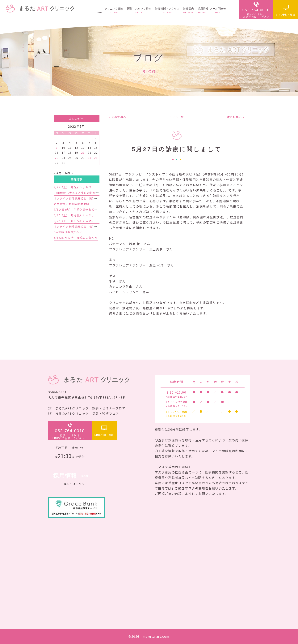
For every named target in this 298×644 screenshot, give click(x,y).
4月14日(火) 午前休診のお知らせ (77, 210)
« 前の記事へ (118, 117)
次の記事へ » (236, 117)
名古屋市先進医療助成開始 (71, 204)
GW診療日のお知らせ (68, 232)
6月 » (69, 173)
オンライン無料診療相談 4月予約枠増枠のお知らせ (89, 227)
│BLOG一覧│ (177, 117)
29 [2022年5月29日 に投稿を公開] (96, 158)
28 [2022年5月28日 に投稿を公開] (89, 158)
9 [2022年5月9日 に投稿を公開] (57, 148)
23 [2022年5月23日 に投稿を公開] (57, 158)
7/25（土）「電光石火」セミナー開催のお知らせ (86, 187)
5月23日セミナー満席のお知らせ (76, 238)
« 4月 (58, 173)
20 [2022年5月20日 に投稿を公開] (83, 153)
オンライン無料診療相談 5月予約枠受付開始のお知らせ (92, 198)
